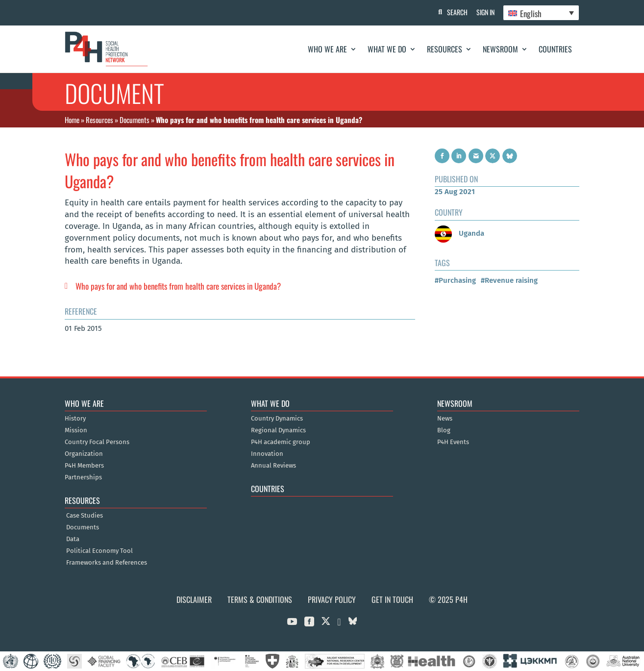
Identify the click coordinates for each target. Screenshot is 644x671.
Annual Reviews (273, 466)
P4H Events (453, 442)
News (445, 419)
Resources (445, 49)
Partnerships (83, 477)
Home (72, 120)
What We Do (387, 49)
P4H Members (84, 466)
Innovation (267, 454)
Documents (135, 120)
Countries (555, 49)
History (75, 419)
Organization (84, 454)
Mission (76, 430)
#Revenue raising (509, 280)
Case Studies (85, 516)
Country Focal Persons (97, 442)
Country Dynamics (277, 419)
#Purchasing (455, 280)
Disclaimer (194, 599)
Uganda (459, 233)
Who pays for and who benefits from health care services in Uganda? (178, 286)
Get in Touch (392, 599)
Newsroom (500, 49)
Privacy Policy (332, 599)
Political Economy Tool (99, 551)
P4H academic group (281, 442)
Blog (444, 430)
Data (73, 539)
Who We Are (327, 49)
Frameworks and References (107, 563)
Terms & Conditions (260, 599)
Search (455, 12)
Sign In (484, 12)
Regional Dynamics (278, 430)
